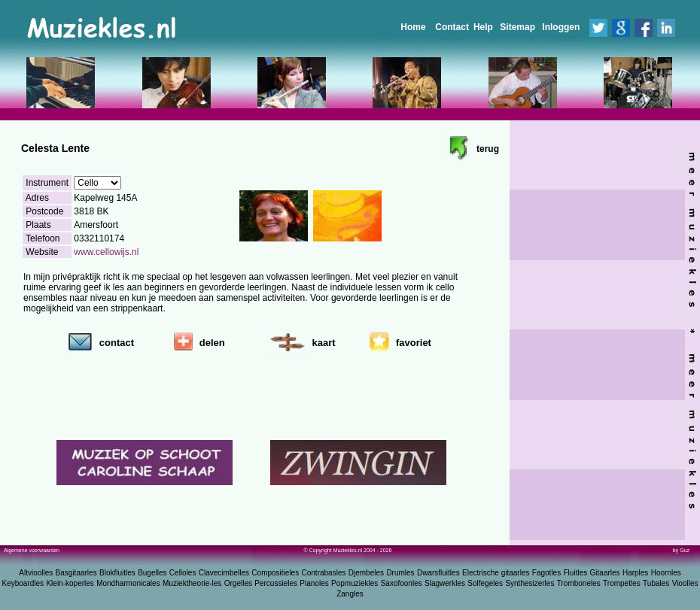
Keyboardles (23, 583)
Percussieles (276, 583)
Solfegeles (485, 583)
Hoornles (666, 573)
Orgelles (238, 583)
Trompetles (622, 583)
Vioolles (685, 583)
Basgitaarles (76, 573)
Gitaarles (605, 573)
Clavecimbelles (224, 573)
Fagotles (546, 573)
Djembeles (366, 573)
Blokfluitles (117, 573)
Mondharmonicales (128, 583)
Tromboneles (579, 583)
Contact (452, 27)
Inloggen (561, 27)
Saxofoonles (402, 583)
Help (483, 27)
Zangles (350, 594)
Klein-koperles (70, 583)
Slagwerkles (445, 583)
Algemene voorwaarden (32, 550)
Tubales (656, 583)
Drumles (400, 573)
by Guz (681, 550)
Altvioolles (36, 573)
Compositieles (275, 573)
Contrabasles (324, 573)
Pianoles (314, 583)
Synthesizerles (530, 583)
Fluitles (576, 573)
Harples (635, 573)
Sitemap (517, 27)
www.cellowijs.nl (106, 252)
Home (413, 27)
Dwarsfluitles (438, 573)
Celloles (183, 573)
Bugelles (152, 573)
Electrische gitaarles (496, 573)
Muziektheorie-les (192, 583)
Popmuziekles (355, 583)
